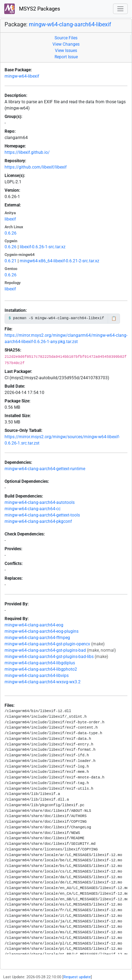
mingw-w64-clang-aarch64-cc (33, 509)
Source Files (66, 38)
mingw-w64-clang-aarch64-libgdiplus (40, 663)
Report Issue (66, 57)
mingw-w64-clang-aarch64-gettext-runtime (45, 469)
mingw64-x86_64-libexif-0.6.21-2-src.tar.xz (59, 261)
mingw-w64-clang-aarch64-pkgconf (38, 521)
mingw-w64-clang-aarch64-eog (34, 625)
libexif (10, 219)
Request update (77, 977)
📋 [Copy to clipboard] (114, 318)
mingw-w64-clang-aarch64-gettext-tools (42, 515)
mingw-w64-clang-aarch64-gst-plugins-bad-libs (49, 657)
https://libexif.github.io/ (27, 152)
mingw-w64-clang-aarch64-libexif (70, 24)
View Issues (66, 51)
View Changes (66, 44)
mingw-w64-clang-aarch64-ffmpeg (37, 638)
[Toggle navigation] (121, 9)
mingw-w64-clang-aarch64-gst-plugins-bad (45, 650)
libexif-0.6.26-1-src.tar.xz (43, 247)
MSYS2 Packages (32, 9)
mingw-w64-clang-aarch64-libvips (37, 676)
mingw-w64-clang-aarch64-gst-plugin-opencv (47, 644)
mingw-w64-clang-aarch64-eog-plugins (42, 631)
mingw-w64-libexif (22, 76)
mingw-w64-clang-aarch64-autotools (40, 502)
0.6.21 (11, 261)
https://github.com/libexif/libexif (36, 167)
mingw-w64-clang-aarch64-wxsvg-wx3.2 (43, 682)
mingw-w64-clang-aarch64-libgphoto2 (41, 669)
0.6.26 (11, 233)
